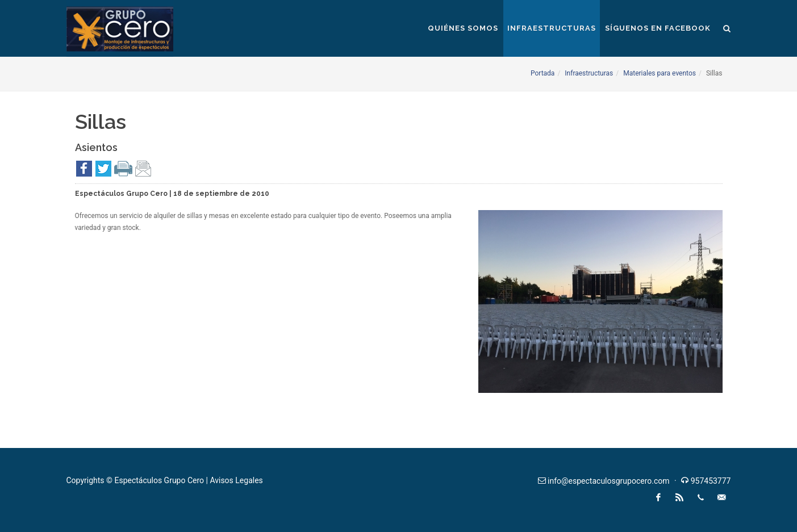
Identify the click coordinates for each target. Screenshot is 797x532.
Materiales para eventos (660, 73)
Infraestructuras (552, 28)
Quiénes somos (463, 28)
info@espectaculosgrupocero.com (608, 481)
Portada (543, 73)
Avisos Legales (236, 480)
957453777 (711, 481)
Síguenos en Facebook (658, 28)
